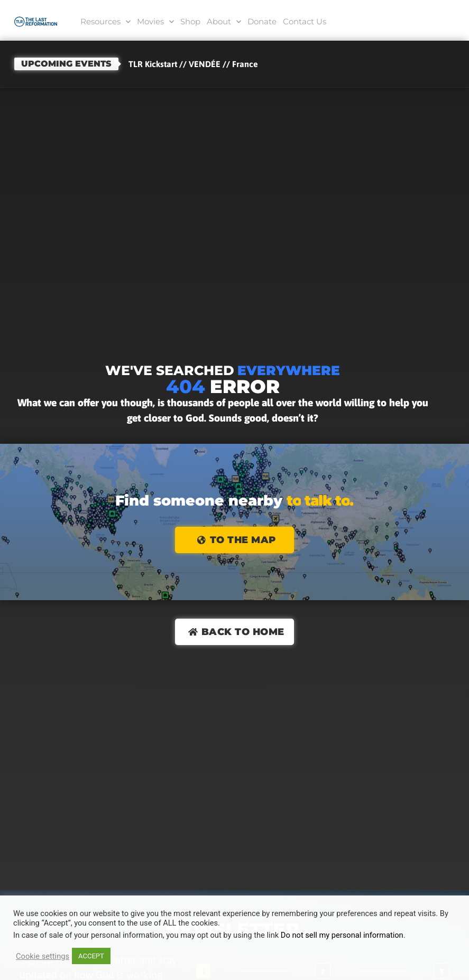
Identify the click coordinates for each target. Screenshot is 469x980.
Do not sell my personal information (342, 935)
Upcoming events (66, 64)
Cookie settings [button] (43, 956)
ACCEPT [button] (91, 956)
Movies (155, 22)
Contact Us (305, 21)
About (224, 22)
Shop (190, 21)
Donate (262, 21)
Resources (105, 22)
